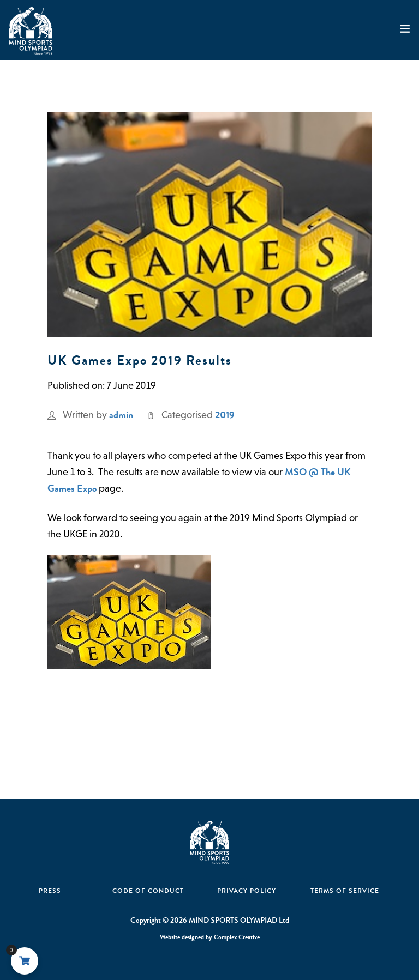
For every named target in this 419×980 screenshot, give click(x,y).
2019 (225, 415)
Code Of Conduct (148, 891)
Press (50, 891)
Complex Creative (237, 937)
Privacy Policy (247, 891)
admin (121, 415)
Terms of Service (345, 891)
